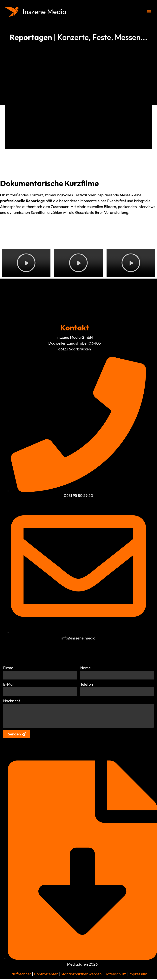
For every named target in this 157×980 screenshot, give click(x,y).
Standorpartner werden (81, 975)
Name (86, 668)
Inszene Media (46, 12)
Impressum (138, 975)
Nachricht (12, 701)
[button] (149, 12)
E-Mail (9, 684)
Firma (8, 668)
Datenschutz (115, 975)
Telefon (87, 684)
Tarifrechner (20, 975)
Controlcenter (46, 975)
